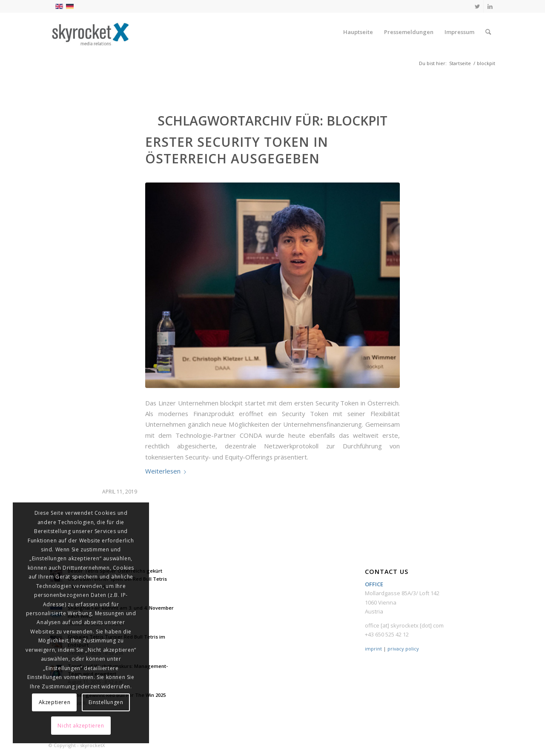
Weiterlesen (167, 471)
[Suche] (488, 32)
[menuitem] (358, 32)
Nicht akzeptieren (81, 726)
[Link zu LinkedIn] (490, 6)
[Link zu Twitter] (477, 6)
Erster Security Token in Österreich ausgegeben (237, 150)
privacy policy (403, 649)
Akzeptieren (55, 702)
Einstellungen (106, 702)
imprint (373, 649)
